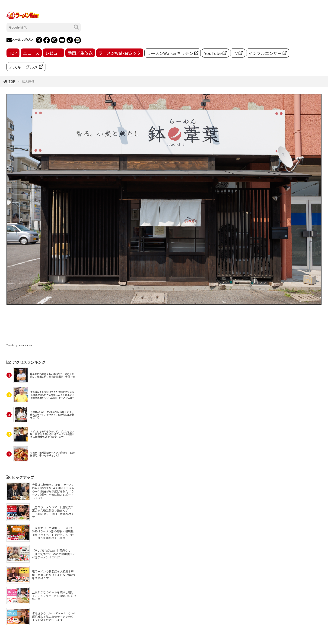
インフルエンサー (268, 53)
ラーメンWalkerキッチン (173, 53)
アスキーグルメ (26, 67)
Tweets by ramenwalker (19, 345)
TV (238, 53)
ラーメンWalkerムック (120, 53)
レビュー (54, 53)
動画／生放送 (80, 53)
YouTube (215, 53)
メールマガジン (20, 40)
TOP (13, 53)
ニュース (31, 53)
